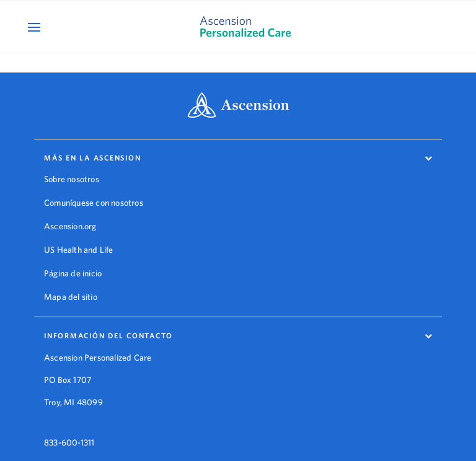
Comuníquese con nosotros (94, 203)
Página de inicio (73, 273)
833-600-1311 (69, 435)
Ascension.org (70, 226)
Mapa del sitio (71, 297)
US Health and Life (79, 250)
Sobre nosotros (72, 179)
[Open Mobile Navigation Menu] (36, 27)
